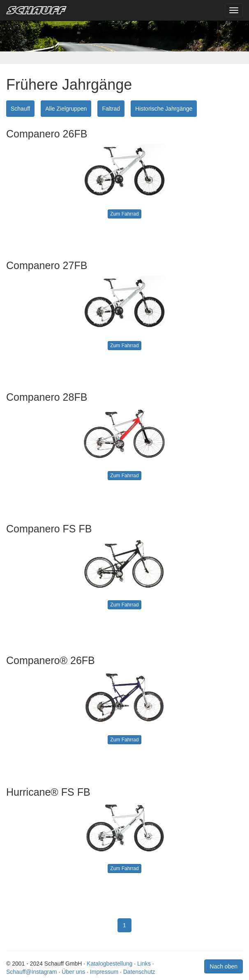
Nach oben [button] (224, 966)
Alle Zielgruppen (66, 109)
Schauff (20, 109)
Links (144, 964)
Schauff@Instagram (32, 972)
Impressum (104, 972)
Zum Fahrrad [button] (124, 214)
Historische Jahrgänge (164, 109)
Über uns (73, 972)
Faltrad (111, 109)
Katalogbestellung (110, 964)
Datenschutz (139, 972)
